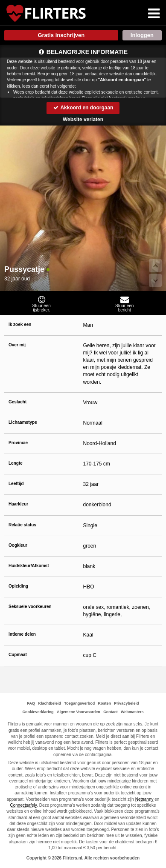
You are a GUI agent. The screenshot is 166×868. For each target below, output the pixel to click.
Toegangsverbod (79, 703)
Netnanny (144, 799)
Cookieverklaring (38, 712)
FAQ (31, 703)
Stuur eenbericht (125, 304)
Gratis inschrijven (61, 35)
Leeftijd (16, 484)
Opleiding (18, 586)
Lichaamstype (23, 422)
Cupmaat (18, 655)
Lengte (16, 463)
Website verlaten (83, 120)
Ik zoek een (20, 324)
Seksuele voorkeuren (30, 607)
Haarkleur (18, 504)
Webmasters (132, 712)
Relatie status (22, 525)
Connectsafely (23, 805)
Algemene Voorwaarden (79, 712)
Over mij (17, 345)
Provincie (18, 443)
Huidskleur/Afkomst (29, 566)
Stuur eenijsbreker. (42, 304)
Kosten (105, 703)
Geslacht (17, 402)
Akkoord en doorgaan (83, 108)
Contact (111, 712)
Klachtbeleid (50, 703)
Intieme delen (22, 634)
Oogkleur (18, 545)
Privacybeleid (126, 703)
